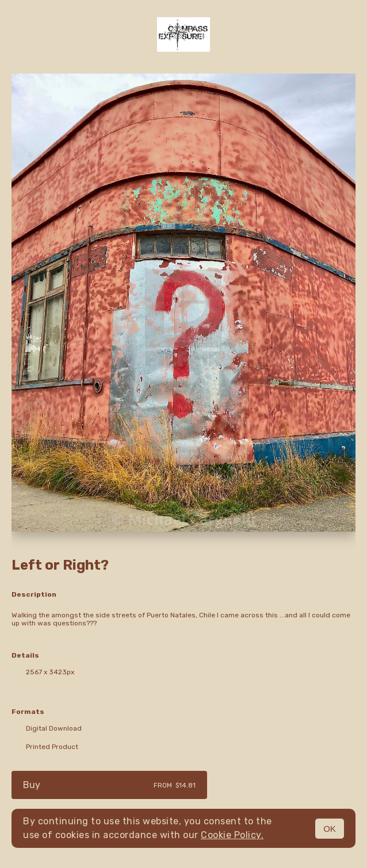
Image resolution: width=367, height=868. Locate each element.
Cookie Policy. (232, 835)
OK (330, 829)
